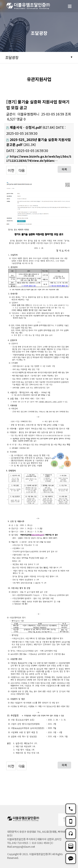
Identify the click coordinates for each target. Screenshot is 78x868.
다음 (22, 170)
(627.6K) (31, 127)
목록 (64, 169)
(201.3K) (38, 142)
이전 (11, 170)
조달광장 (12, 57)
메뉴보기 (72, 9)
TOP (64, 820)
